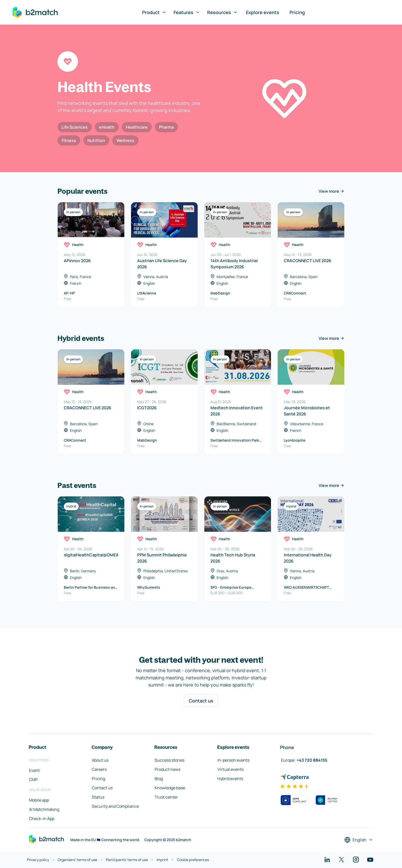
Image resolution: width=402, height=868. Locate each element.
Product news (168, 769)
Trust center (166, 797)
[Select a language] (359, 840)
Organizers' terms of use (77, 860)
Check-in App (42, 819)
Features (187, 12)
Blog (159, 779)
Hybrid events (230, 779)
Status (98, 797)
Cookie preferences (193, 860)
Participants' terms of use (127, 860)
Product (154, 12)
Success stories (169, 760)
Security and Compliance (115, 806)
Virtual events (230, 769)
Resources (222, 12)
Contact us (201, 701)
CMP (33, 780)
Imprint (162, 860)
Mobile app (39, 800)
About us (100, 760)
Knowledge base (170, 788)
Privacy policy (38, 860)
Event (34, 770)
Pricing (297, 12)
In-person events (233, 760)
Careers (99, 769)
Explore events (263, 12)
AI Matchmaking (44, 809)
